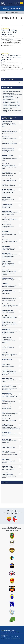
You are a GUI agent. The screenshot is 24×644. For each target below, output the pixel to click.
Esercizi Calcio (12, 37)
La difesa (4, 361)
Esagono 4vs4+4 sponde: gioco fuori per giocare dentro (10, 214)
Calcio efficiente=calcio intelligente (8, 200)
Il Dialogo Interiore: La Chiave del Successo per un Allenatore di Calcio (10, 324)
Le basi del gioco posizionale (9, 420)
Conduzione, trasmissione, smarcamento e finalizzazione (10, 396)
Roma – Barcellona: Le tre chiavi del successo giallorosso (11, 57)
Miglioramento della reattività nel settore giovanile (9, 355)
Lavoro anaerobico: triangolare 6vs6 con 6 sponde (10, 414)
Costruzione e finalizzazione (9, 180)
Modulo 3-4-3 (18, 63)
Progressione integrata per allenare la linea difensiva (9, 299)
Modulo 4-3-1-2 (19, 38)
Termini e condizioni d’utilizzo (14, 638)
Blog (7, 37)
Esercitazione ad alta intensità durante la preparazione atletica (11, 102)
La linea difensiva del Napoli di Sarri (9, 144)
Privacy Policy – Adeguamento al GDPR (10, 637)
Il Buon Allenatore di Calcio (9, 447)
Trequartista (11, 39)
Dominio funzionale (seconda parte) (9, 159)
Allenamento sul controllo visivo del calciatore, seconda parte (9, 167)
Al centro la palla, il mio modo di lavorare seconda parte (9, 286)
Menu (6, 8)
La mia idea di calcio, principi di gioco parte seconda (10, 132)
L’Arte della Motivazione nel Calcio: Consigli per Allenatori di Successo (12, 105)
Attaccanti (5, 38)
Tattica (4, 37)
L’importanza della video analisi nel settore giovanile (10, 306)
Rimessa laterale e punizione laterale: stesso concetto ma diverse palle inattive (9, 388)
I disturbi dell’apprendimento (9, 138)
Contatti (6, 635)
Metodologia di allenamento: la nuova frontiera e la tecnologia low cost (10, 454)
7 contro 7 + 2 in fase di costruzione (8, 348)
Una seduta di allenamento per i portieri (10, 435)
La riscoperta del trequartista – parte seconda (9, 220)
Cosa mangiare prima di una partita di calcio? (9, 293)
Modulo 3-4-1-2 (12, 38)
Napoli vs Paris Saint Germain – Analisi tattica (10, 442)
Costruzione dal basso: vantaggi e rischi (8, 207)
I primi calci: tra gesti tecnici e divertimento (9, 242)
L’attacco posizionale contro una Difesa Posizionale (9, 174)
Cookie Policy (4, 638)
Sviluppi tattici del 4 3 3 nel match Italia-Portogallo (9, 469)
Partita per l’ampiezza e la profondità (9, 462)
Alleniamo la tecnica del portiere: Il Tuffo (8, 151)
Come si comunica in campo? (9, 317)
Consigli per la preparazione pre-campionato (9, 402)
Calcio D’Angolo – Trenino (8, 280)
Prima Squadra (4, 39)
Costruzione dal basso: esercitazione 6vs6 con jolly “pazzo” (12, 99)
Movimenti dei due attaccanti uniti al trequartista (9, 32)
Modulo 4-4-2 (4, 64)
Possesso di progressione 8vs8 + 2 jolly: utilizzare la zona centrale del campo (10, 256)
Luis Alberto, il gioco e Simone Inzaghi (9, 381)
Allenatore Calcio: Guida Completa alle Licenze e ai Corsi (12, 92)
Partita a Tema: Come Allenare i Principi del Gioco (11, 108)
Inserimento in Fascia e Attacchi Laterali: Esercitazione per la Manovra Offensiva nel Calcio (11, 427)
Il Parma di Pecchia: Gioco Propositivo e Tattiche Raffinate (12, 95)
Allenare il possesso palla (8, 186)
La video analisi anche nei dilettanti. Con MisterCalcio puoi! (9, 125)
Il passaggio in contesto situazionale (8, 227)
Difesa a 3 (5, 63)
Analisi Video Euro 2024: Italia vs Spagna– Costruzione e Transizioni (9, 273)
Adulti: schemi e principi (8, 366)
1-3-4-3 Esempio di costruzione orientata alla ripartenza (8, 341)
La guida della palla (7, 408)
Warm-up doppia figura (8, 312)
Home (2, 635)
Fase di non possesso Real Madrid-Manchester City (8, 249)
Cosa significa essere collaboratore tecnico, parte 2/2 (9, 235)
